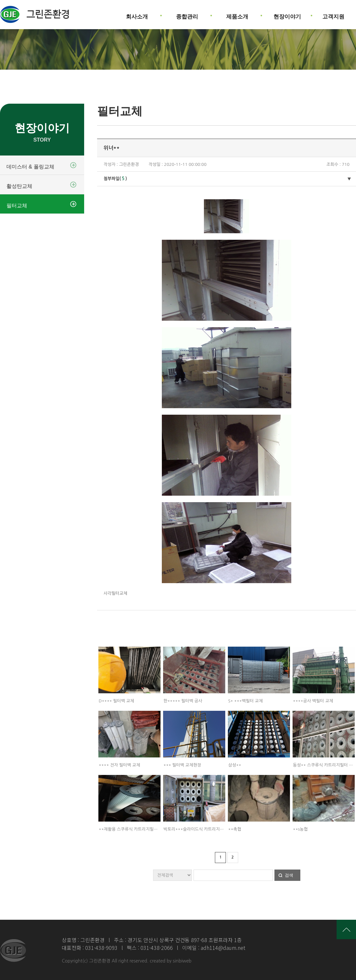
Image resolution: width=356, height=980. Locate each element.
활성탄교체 (19, 186)
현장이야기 (287, 14)
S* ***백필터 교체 (245, 701)
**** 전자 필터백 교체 (119, 765)
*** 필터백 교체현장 (182, 765)
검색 (289, 875)
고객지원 (333, 14)
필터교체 (17, 206)
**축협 (235, 829)
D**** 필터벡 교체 (116, 701)
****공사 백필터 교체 (313, 701)
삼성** (235, 765)
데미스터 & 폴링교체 (30, 167)
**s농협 (300, 829)
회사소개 (137, 14)
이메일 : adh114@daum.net (214, 948)
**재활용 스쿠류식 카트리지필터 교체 (133, 829)
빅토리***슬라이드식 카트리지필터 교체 (200, 829)
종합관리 (187, 14)
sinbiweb (182, 961)
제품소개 (237, 14)
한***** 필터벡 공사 (183, 701)
